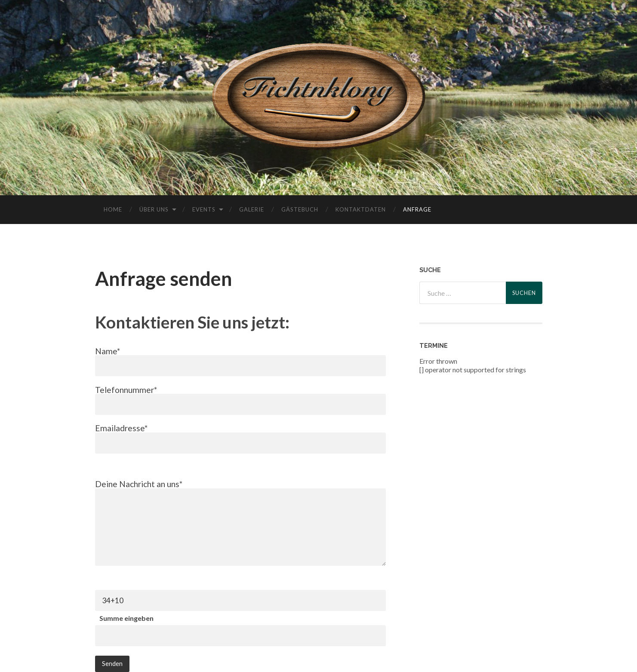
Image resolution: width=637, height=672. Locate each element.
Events (204, 209)
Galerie (252, 209)
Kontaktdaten (361, 209)
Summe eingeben (126, 618)
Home (113, 209)
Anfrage (417, 209)
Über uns (154, 209)
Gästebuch (300, 209)
